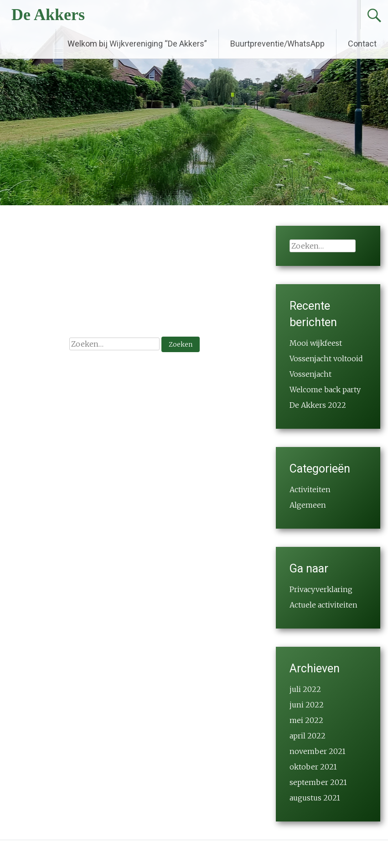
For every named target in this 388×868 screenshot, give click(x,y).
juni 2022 (307, 705)
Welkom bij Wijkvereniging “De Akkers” (137, 44)
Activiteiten (310, 489)
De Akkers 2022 (318, 405)
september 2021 (318, 782)
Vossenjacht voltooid (326, 359)
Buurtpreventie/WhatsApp (277, 44)
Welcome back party (325, 390)
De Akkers (48, 15)
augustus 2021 (315, 798)
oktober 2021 (313, 767)
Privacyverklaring (321, 589)
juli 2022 (305, 689)
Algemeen (308, 505)
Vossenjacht (310, 374)
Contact (362, 44)
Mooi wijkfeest (316, 343)
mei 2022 (306, 720)
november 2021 (318, 751)
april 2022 (308, 736)
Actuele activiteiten (323, 605)
